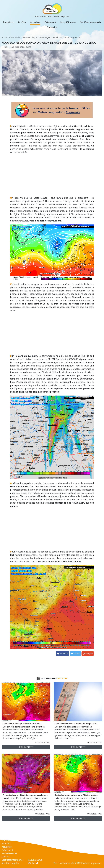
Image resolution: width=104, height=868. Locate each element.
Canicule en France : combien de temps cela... (76, 723)
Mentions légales (10, 863)
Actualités (35, 22)
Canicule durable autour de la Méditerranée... (76, 795)
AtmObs (22, 22)
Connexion (52, 27)
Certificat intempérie (90, 22)
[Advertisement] (52, 175)
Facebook (63, 654)
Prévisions (8, 22)
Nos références (68, 22)
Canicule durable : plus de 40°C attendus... (22, 723)
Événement (50, 22)
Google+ (88, 654)
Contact (6, 857)
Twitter (75, 654)
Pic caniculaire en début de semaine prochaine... (25, 795)
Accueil (5, 37)
